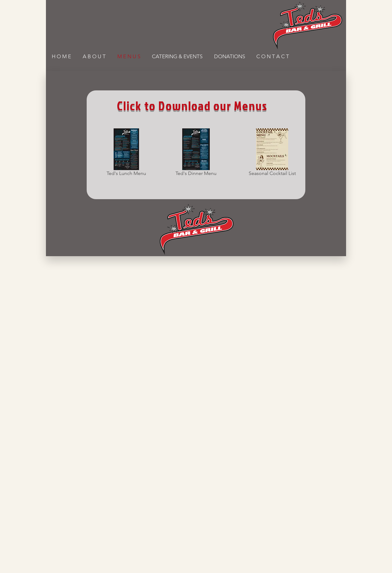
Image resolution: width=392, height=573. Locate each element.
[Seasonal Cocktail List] (272, 153)
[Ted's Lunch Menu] (126, 153)
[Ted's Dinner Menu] (196, 153)
